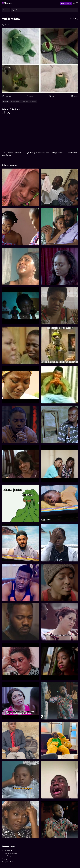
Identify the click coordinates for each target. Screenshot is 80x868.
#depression (15, 102)
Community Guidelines (9, 853)
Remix (30, 96)
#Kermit (5, 102)
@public (7, 25)
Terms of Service (7, 850)
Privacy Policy (6, 856)
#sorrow (33, 102)
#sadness (25, 102)
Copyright (5, 859)
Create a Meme (66, 3)
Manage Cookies (7, 862)
